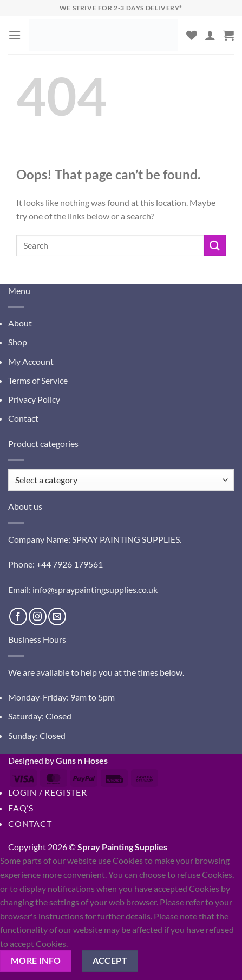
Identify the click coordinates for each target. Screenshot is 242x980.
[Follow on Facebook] (18, 616)
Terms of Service (38, 380)
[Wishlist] (192, 35)
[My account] (210, 35)
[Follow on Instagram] (38, 616)
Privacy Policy (34, 399)
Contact (23, 418)
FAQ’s (21, 808)
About (20, 323)
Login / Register (48, 792)
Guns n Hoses (82, 760)
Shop (18, 342)
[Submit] (215, 245)
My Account (31, 361)
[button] (15, 35)
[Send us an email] (57, 616)
